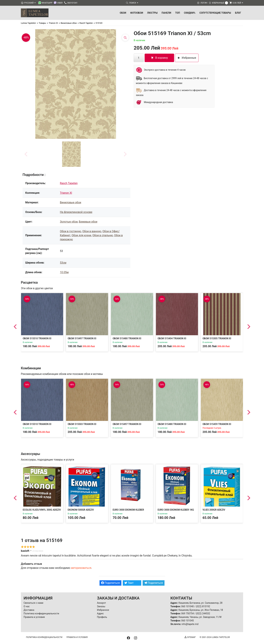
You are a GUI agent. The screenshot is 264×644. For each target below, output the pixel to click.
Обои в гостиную (71, 231)
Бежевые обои (88, 222)
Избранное (103, 610)
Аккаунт (101, 603)
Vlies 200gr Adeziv (214, 510)
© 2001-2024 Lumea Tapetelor (215, 637)
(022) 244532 (203, 613)
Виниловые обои (71, 202)
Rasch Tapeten (69, 183)
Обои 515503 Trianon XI (82, 424)
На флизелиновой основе (76, 212)
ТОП (178, 13)
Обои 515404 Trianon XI (172, 338)
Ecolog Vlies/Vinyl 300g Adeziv (42, 510)
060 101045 (188, 621)
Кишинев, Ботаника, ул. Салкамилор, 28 (200, 603)
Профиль (102, 617)
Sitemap (190, 637)
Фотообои (137, 13)
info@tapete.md (190, 624)
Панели (166, 13)
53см (63, 263)
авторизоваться (81, 568)
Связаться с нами (33, 603)
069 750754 (188, 613)
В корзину (159, 58)
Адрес (100, 613)
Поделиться (110, 583)
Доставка (29, 610)
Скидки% (190, 13)
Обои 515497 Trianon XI (82, 338)
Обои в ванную (92, 231)
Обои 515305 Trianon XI (217, 338)
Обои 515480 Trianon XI (127, 338)
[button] (71, 154)
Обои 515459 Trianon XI (217, 424)
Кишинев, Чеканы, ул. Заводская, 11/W (200, 617)
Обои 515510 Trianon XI (37, 338)
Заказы (101, 606)
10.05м (64, 272)
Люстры (152, 13)
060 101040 (188, 606)
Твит (129, 583)
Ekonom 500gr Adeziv (81, 510)
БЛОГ (238, 13)
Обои (123, 13)
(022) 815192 (203, 606)
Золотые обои (69, 222)
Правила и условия (34, 617)
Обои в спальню (103, 235)
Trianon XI (66, 193)
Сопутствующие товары (215, 13)
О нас (27, 606)
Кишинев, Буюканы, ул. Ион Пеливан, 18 (201, 610)
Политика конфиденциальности (41, 613)
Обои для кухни (81, 235)
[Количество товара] (139, 58)
